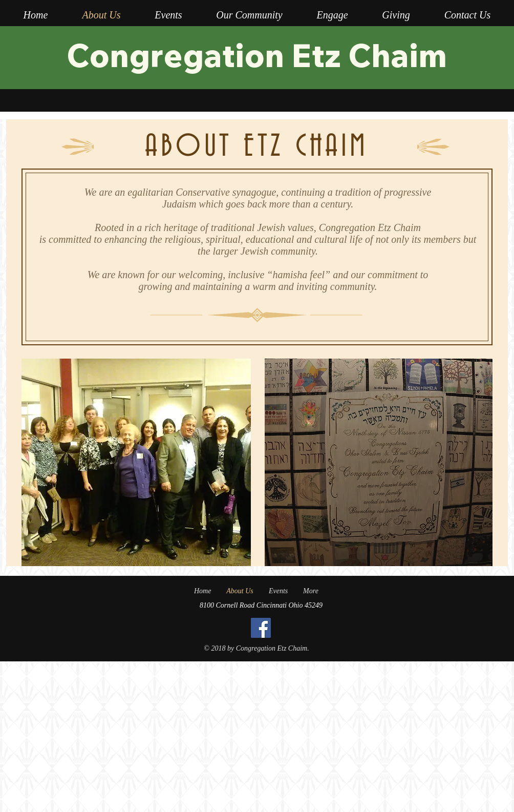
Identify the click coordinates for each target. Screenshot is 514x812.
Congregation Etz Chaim (257, 55)
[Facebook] (261, 628)
